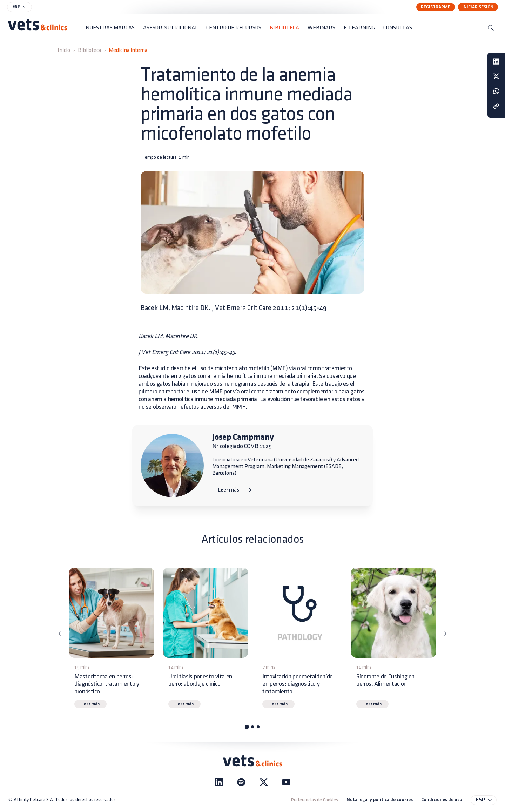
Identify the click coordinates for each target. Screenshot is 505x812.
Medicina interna (128, 50)
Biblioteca (89, 50)
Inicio (64, 50)
